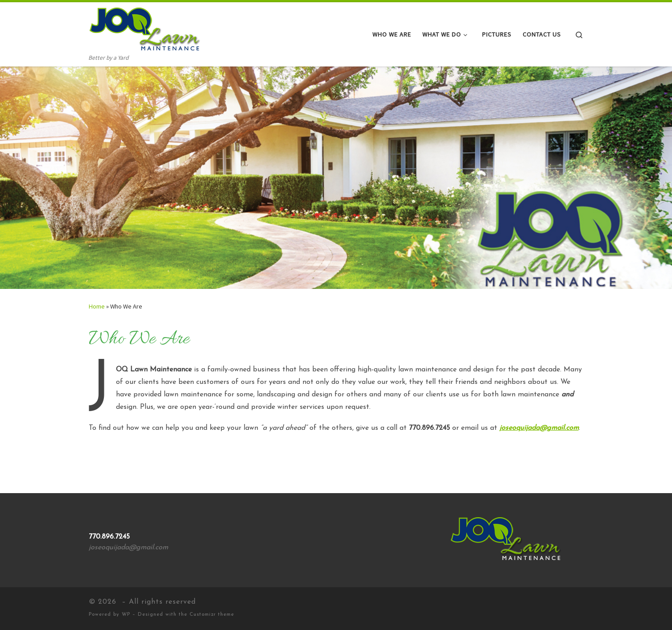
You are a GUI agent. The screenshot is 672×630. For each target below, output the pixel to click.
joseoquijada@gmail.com (539, 428)
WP (126, 615)
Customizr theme (212, 615)
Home (97, 306)
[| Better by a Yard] (144, 27)
